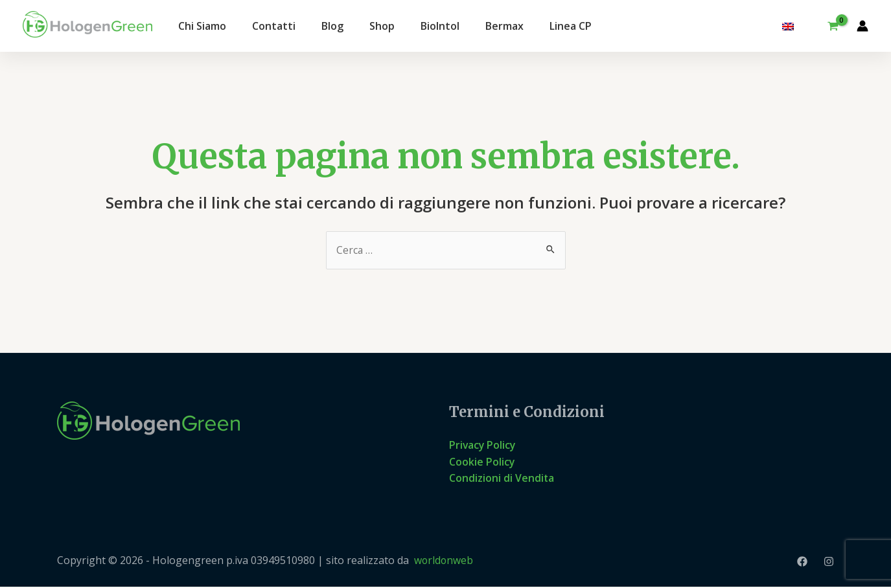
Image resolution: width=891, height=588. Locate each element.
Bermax (504, 26)
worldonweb (444, 561)
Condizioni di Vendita (502, 479)
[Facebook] (802, 562)
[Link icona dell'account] (862, 26)
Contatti (274, 26)
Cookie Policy (482, 462)
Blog (332, 26)
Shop (382, 26)
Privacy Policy (483, 446)
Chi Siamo (202, 26)
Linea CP (571, 26)
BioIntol (440, 26)
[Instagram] (829, 562)
